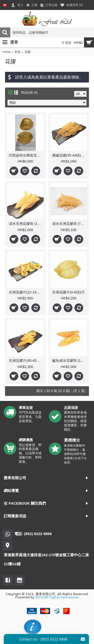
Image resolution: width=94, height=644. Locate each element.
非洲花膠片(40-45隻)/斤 (26, 361)
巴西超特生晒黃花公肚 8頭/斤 (26, 155)
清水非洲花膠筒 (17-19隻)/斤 (26, 224)
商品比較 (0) (29, 92)
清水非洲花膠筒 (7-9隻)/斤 (70, 224)
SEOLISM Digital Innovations (57, 597)
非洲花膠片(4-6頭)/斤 (69, 292)
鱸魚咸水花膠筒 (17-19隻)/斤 (70, 361)
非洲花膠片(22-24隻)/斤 (26, 292)
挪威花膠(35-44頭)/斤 (69, 155)
